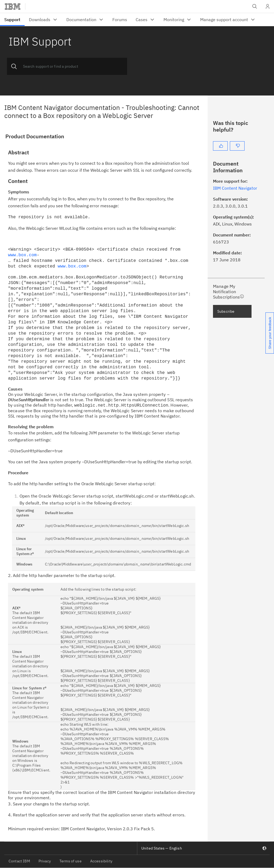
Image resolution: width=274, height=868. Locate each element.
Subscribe (226, 311)
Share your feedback (270, 333)
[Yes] (220, 146)
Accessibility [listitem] (101, 861)
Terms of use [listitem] (71, 861)
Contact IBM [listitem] (19, 861)
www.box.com (22, 255)
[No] (237, 146)
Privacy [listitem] (45, 861)
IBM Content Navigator (235, 188)
